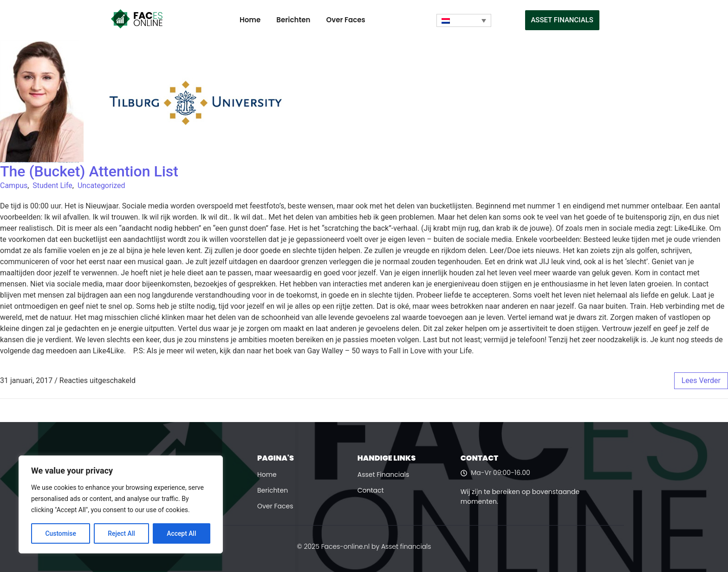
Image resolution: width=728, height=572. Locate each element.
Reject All (121, 533)
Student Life (52, 185)
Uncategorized (101, 185)
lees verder (701, 380)
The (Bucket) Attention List (89, 171)
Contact (371, 490)
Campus (14, 185)
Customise (61, 533)
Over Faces (345, 20)
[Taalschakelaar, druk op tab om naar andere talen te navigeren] (464, 20)
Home (250, 20)
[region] (121, 505)
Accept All (182, 533)
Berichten (293, 20)
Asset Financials (383, 474)
